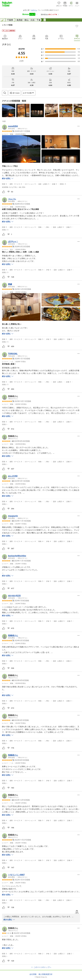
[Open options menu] (29, 93)
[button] (9, 110)
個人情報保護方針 (46, 974)
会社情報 (33, 974)
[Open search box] (5, 93)
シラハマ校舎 (7, 25)
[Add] (77, 26)
